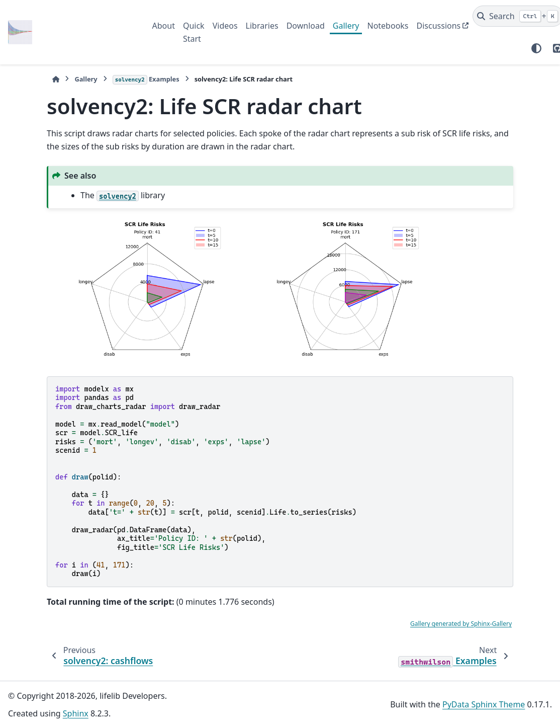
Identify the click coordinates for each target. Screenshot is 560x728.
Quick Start (194, 32)
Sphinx (76, 713)
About (164, 26)
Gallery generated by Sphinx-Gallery (461, 624)
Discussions (439, 26)
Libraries (262, 26)
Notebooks (388, 26)
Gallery (346, 26)
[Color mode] (536, 48)
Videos (225, 26)
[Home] (56, 79)
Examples (146, 79)
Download (306, 26)
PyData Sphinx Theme (484, 704)
